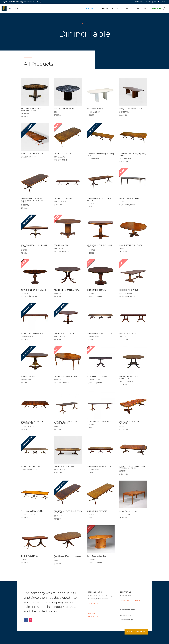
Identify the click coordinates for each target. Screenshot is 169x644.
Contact (137, 8)
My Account (139, 2)
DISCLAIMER (92, 614)
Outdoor (157, 8)
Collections (106, 8)
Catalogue (90, 8)
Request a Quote (150, 2)
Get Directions (93, 603)
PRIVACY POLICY (93, 617)
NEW (118, 8)
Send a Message (136, 632)
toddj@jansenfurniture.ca (131, 600)
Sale (128, 8)
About (146, 8)
